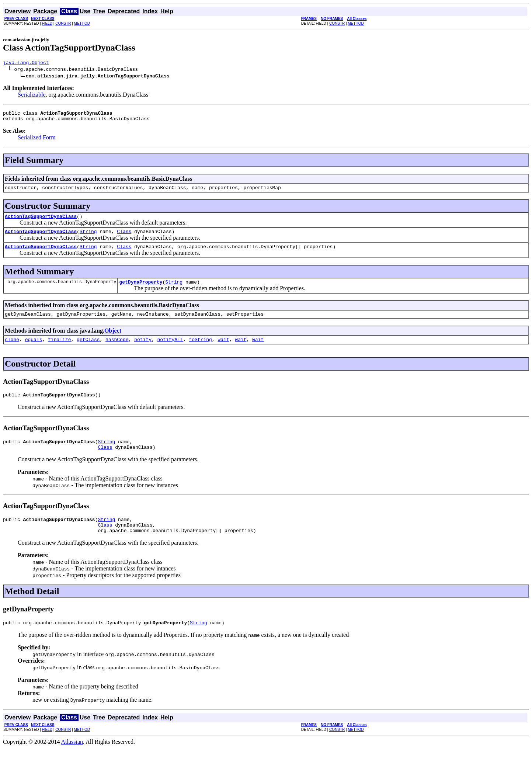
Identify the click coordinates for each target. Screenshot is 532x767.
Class (124, 238)
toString (200, 350)
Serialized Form (37, 141)
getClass (88, 350)
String (88, 238)
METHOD (82, 23)
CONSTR (63, 23)
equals (34, 350)
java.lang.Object (26, 63)
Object (113, 341)
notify (143, 350)
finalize (59, 350)
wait (223, 350)
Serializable (32, 96)
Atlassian (72, 761)
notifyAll (170, 350)
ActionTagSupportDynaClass (41, 222)
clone (12, 350)
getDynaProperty (141, 291)
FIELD (47, 23)
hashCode (117, 350)
